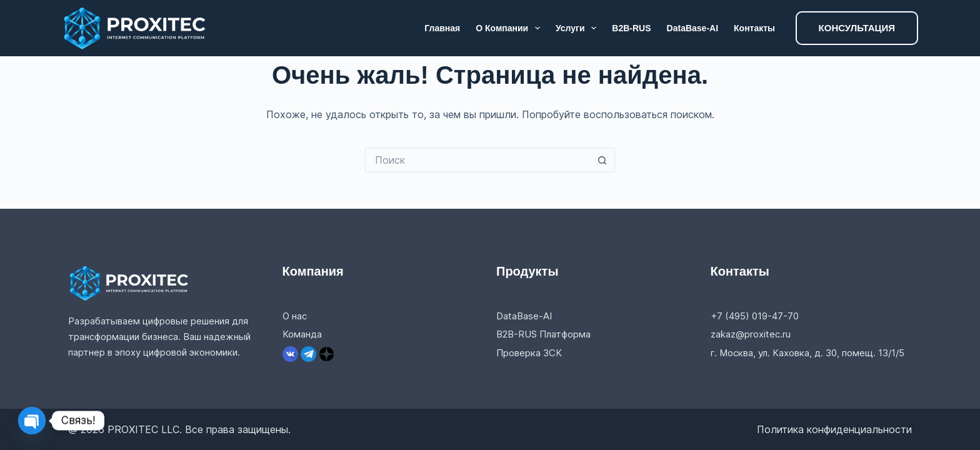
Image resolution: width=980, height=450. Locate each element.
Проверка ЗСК (529, 353)
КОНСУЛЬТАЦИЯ (857, 28)
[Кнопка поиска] (602, 160)
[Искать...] (477, 160)
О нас (295, 316)
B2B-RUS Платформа (543, 334)
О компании (510, 28)
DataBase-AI (692, 28)
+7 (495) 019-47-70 (755, 316)
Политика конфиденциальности (834, 429)
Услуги (578, 28)
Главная (442, 28)
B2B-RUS (631, 28)
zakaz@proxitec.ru (751, 334)
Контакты (754, 28)
